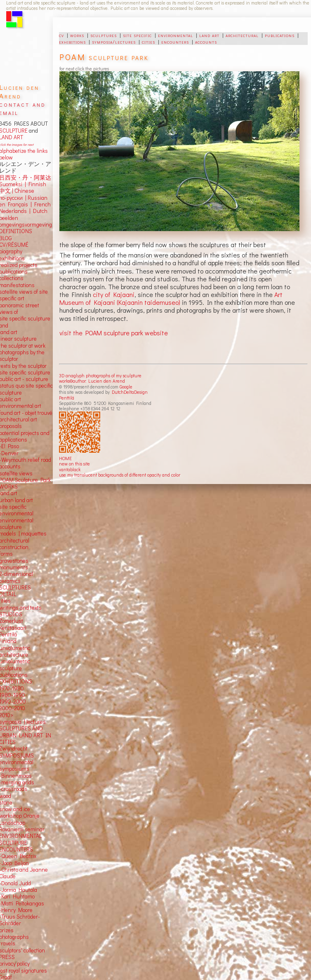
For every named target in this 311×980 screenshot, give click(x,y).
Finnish (36, 184)
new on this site (74, 464)
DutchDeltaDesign (130, 392)
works (77, 35)
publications (280, 35)
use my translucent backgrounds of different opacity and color (120, 475)
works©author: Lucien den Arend (92, 381)
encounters (175, 42)
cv (61, 35)
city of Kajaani (114, 294)
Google (126, 387)
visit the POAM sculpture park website (114, 333)
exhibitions (72, 42)
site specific (137, 35)
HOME (65, 458)
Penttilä (67, 398)
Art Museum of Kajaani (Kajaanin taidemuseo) (171, 298)
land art (209, 35)
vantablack (70, 469)
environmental (176, 35)
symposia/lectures (114, 42)
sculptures (104, 35)
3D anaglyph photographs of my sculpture (100, 375)
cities (148, 42)
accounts (206, 42)
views (26, 473)
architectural (242, 35)
